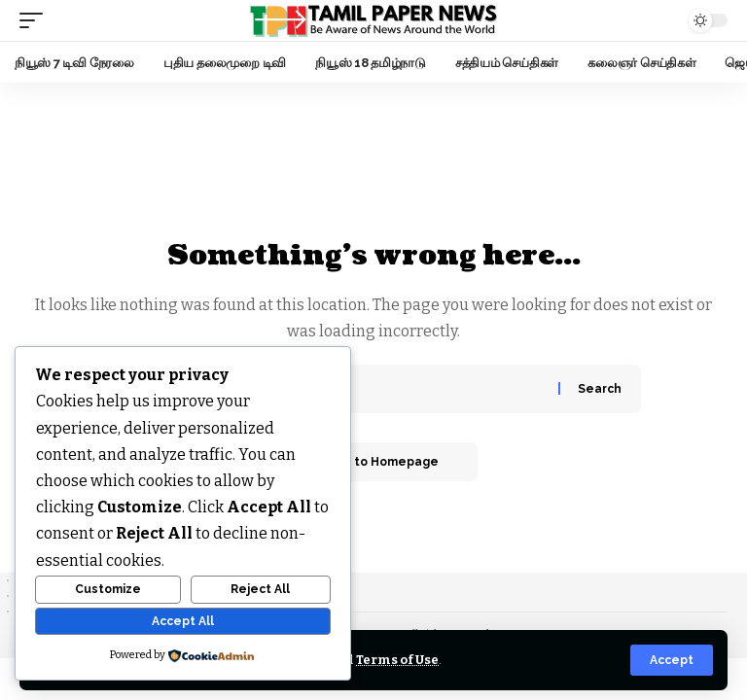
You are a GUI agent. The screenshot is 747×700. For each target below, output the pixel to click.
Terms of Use (397, 660)
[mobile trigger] (36, 20)
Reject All (260, 589)
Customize (108, 589)
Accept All (183, 621)
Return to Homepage (373, 462)
